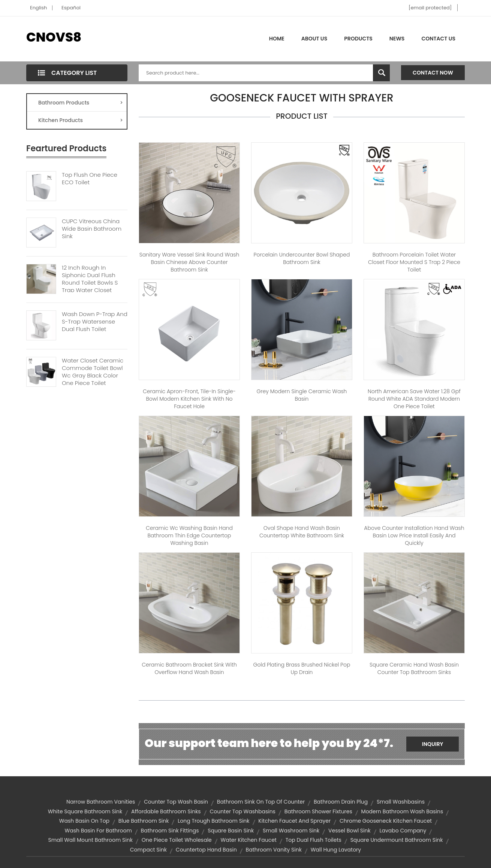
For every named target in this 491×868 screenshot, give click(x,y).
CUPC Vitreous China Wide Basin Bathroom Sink (92, 229)
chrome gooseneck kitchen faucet (386, 821)
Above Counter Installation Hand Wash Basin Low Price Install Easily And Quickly (414, 535)
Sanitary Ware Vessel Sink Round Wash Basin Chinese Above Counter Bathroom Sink (189, 262)
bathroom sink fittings (170, 831)
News (397, 39)
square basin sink (231, 831)
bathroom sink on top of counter (261, 802)
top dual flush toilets (314, 840)
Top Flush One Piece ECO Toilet (90, 179)
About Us (314, 39)
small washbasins (401, 802)
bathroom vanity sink (274, 850)
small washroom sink (291, 831)
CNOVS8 (54, 37)
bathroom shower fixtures (318, 811)
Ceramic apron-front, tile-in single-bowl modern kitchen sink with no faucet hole (189, 399)
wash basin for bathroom (98, 831)
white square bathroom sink (85, 811)
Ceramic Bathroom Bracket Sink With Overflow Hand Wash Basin (189, 668)
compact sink (148, 850)
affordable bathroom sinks (166, 811)
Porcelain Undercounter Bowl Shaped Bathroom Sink (302, 258)
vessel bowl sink (350, 831)
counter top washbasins (243, 811)
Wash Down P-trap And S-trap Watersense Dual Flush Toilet (95, 322)
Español (71, 8)
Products (358, 39)
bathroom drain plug (341, 802)
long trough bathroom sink (213, 821)
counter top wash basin (176, 802)
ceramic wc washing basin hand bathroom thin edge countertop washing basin (189, 535)
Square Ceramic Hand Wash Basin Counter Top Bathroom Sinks (414, 668)
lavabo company (403, 831)
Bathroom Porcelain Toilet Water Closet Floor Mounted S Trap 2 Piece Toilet (414, 262)
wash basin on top (84, 821)
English (38, 8)
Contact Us (438, 39)
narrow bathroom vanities (101, 802)
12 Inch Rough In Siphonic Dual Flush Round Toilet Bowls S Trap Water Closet (90, 279)
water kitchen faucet (249, 840)
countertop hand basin (206, 850)
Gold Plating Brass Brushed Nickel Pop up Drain (302, 668)
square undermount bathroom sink (397, 840)
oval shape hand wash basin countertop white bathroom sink (302, 532)
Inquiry (433, 744)
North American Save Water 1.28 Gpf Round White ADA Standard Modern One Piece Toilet (414, 399)
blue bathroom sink (144, 821)
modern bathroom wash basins (402, 811)
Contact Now (433, 73)
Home (277, 39)
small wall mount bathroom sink (90, 840)
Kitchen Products (81, 120)
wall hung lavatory (336, 850)
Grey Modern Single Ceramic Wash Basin (302, 395)
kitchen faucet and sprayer (294, 821)
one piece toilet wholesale (177, 840)
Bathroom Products (81, 103)
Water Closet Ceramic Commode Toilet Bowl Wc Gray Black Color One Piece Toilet (93, 372)
